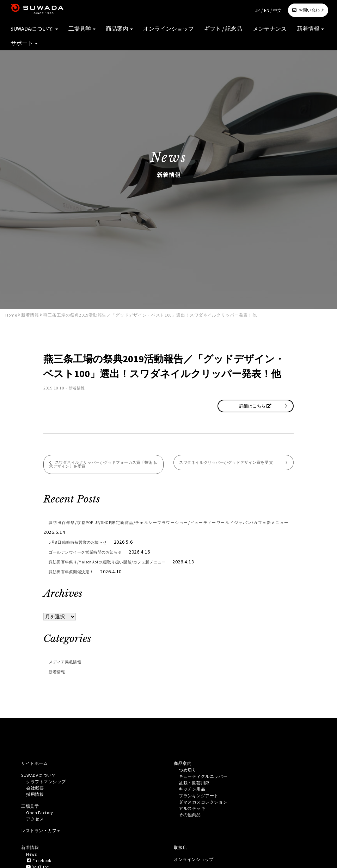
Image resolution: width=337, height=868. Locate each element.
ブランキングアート (202, 803)
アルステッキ (194, 818)
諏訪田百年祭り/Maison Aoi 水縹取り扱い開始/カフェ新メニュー (123, 564)
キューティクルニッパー (207, 781)
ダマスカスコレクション (207, 810)
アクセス (36, 828)
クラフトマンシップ (49, 786)
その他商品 (192, 825)
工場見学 (93, 32)
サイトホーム (37, 766)
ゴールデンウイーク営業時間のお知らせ (95, 554)
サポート (316, 32)
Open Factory (42, 821)
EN (267, 10)
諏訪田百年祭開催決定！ (77, 574)
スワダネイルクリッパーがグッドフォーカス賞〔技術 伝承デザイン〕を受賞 (101, 466)
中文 (277, 10)
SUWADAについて (53, 32)
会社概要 (36, 793)
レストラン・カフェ (44, 841)
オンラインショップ (166, 32)
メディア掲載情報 (69, 664)
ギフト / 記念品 (212, 32)
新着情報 (285, 32)
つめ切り (189, 773)
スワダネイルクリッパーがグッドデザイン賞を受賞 (228, 466)
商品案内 (125, 32)
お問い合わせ (311, 10)
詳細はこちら (255, 406)
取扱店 (182, 859)
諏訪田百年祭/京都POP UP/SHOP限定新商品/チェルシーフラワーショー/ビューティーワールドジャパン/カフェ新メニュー (168, 529)
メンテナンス (251, 32)
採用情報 (36, 801)
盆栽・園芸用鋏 (197, 788)
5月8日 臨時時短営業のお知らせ (86, 544)
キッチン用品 (194, 795)
